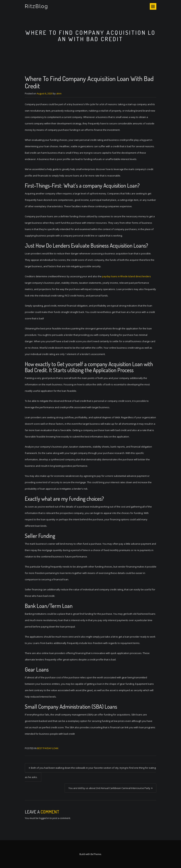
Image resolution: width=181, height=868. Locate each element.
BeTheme (96, 854)
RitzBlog (37, 6)
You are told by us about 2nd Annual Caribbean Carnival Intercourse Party (109, 788)
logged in (44, 818)
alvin (59, 93)
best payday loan (48, 748)
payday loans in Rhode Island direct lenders (126, 276)
